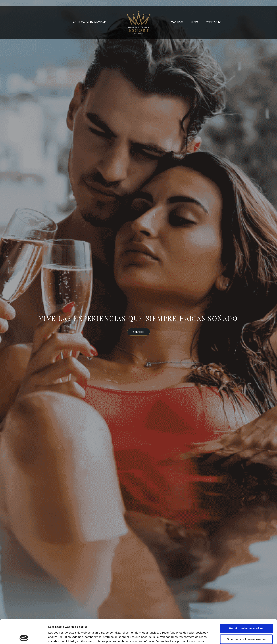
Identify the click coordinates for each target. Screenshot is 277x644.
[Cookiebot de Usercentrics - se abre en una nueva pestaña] (24, 637)
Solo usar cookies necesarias (246, 615)
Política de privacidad (90, 22)
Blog (194, 22)
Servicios (139, 332)
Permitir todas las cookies (246, 604)
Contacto (214, 22)
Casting (177, 22)
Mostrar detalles (198, 637)
